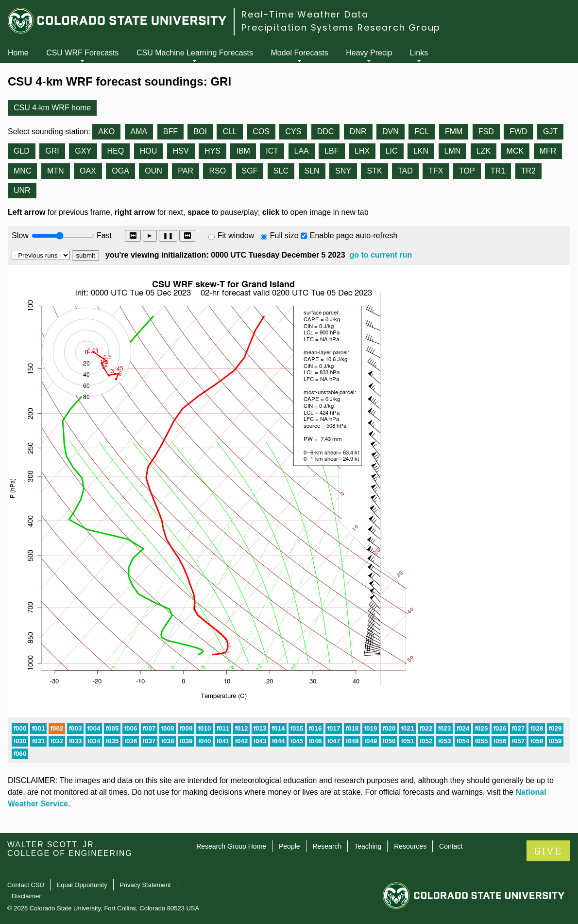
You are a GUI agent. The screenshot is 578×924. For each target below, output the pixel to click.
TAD (405, 171)
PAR (186, 171)
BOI (200, 131)
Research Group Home (231, 846)
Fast (103, 235)
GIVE (548, 851)
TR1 (498, 171)
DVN (391, 131)
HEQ (116, 151)
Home (18, 53)
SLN (312, 171)
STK (374, 171)
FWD (518, 131)
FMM (454, 131)
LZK (484, 151)
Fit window (236, 235)
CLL (229, 131)
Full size (284, 235)
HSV (181, 151)
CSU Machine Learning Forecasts (195, 53)
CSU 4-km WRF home (52, 108)
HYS (212, 151)
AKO (106, 131)
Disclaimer (26, 896)
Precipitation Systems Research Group (341, 27)
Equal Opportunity (82, 885)
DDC (326, 131)
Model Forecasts (300, 53)
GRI (52, 151)
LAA (302, 151)
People (289, 846)
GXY (83, 151)
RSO (217, 171)
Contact (451, 846)
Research (327, 846)
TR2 (528, 171)
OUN (153, 171)
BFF (170, 131)
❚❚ (168, 235)
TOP (467, 171)
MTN (56, 171)
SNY (343, 171)
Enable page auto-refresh (354, 235)
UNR (22, 190)
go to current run (381, 255)
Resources (410, 846)
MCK (515, 151)
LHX (362, 151)
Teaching (368, 846)
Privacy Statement (145, 885)
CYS (293, 131)
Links (419, 53)
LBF (331, 151)
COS (261, 131)
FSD (486, 131)
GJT (550, 131)
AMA (139, 131)
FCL (422, 131)
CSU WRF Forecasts (82, 53)
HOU (149, 151)
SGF (250, 171)
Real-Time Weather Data (305, 14)
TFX (436, 171)
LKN (421, 151)
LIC (392, 151)
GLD (22, 151)
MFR (548, 151)
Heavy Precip (369, 53)
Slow (20, 235)
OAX (88, 171)
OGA (120, 171)
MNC (22, 171)
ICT (272, 151)
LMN (453, 151)
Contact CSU (26, 885)
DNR (358, 131)
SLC (281, 171)
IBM (243, 151)
